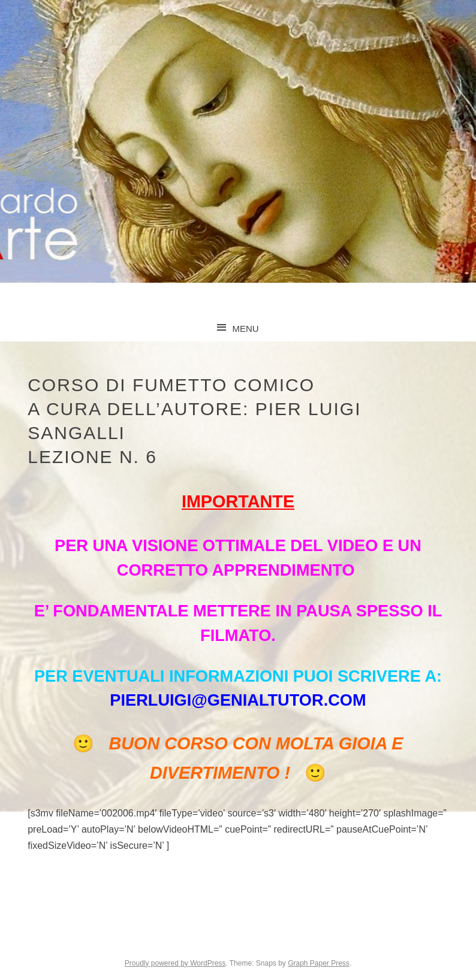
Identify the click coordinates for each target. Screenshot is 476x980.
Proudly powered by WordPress (175, 963)
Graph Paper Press (319, 963)
